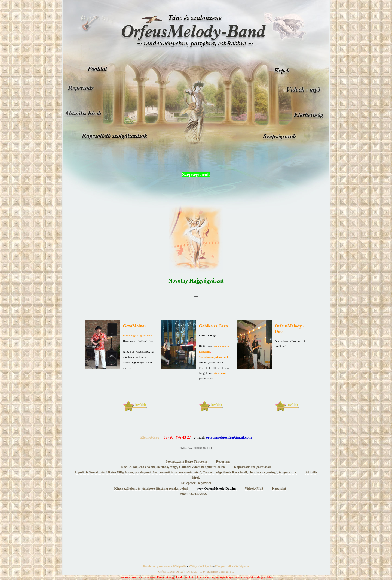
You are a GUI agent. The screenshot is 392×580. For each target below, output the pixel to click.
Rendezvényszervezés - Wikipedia (165, 566)
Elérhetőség (150, 437)
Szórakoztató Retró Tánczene (187, 461)
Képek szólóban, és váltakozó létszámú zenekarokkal (151, 488)
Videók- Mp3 (254, 488)
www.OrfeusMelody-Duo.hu (217, 488)
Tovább (140, 405)
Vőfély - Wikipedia (201, 566)
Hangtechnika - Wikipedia (232, 566)
